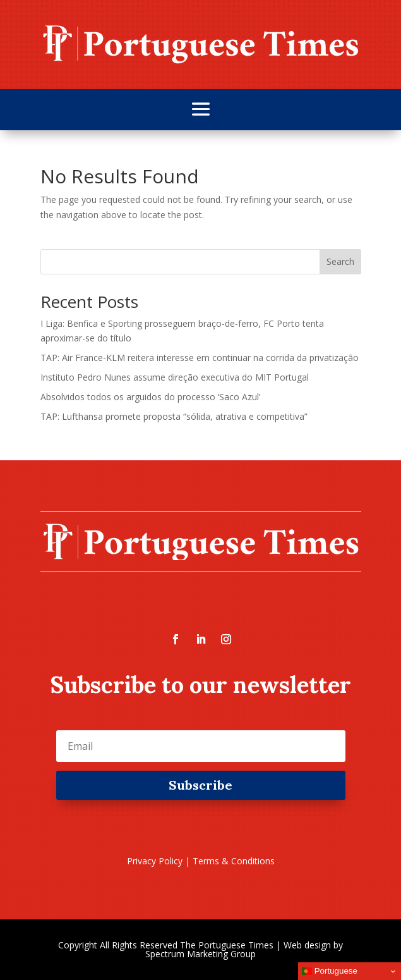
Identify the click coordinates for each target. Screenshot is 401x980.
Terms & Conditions (234, 861)
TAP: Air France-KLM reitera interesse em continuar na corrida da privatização (200, 358)
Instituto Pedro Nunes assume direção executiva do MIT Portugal (175, 377)
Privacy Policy (155, 861)
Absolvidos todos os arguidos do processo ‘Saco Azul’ (150, 397)
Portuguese (330, 971)
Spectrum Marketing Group (200, 954)
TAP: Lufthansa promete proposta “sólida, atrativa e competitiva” (174, 416)
